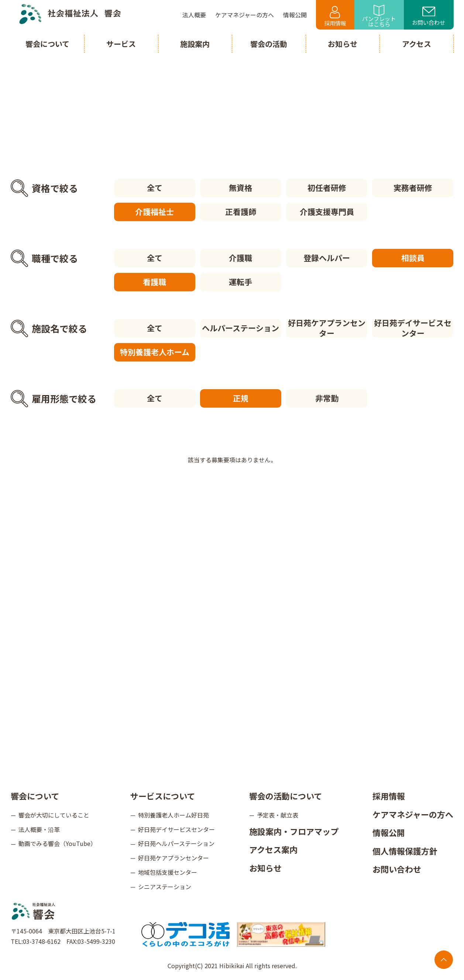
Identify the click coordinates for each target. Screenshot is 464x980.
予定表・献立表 (278, 815)
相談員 (413, 258)
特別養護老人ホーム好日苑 (173, 815)
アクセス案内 (273, 849)
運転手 (240, 282)
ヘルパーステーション (240, 328)
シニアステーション (165, 887)
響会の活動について (286, 796)
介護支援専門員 (327, 212)
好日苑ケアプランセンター (327, 328)
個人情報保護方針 (405, 851)
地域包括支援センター (168, 872)
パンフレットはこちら (379, 16)
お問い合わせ (429, 17)
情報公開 (389, 832)
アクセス (417, 44)
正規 (241, 398)
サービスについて (163, 796)
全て (155, 188)
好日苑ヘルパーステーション (176, 843)
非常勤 (327, 398)
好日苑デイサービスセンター (413, 328)
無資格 (240, 188)
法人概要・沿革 (39, 829)
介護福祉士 (154, 212)
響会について (35, 796)
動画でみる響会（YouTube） (57, 843)
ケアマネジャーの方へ (413, 814)
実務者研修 (413, 188)
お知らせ (265, 868)
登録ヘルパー (327, 258)
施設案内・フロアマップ (294, 831)
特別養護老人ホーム (155, 352)
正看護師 (241, 212)
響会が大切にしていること (54, 815)
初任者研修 (327, 188)
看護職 (154, 282)
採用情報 (335, 16)
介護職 (240, 258)
